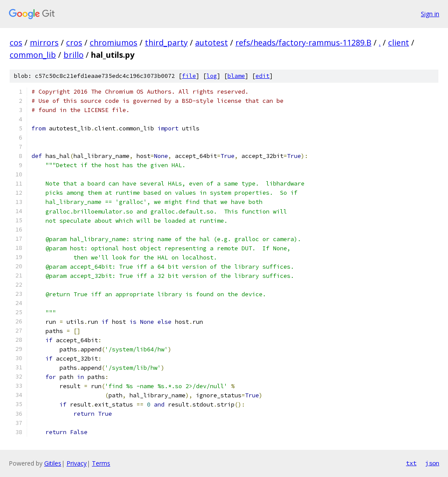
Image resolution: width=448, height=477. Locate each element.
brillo (73, 55)
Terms (101, 463)
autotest (212, 42)
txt (411, 463)
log (212, 76)
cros (74, 42)
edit (262, 76)
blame (236, 76)
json (432, 463)
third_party (166, 42)
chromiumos (114, 42)
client (399, 42)
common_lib (33, 55)
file (189, 76)
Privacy (77, 463)
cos (16, 42)
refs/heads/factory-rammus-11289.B (303, 42)
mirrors (44, 42)
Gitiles (53, 463)
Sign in (430, 14)
